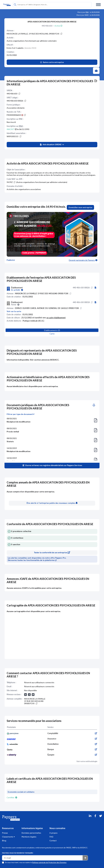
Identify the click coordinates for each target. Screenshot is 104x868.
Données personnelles (31, 833)
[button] (52, 145)
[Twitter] (101, 819)
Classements (8, 837)
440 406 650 (47, 26)
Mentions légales (29, 837)
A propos (53, 833)
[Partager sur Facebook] (95, 819)
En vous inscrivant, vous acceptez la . (36, 863)
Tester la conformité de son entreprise (52, 553)
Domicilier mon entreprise (80, 207)
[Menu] (98, 5)
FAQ (51, 837)
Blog (4, 841)
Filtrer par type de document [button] (21, 414)
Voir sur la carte (14, 311)
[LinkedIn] (90, 819)
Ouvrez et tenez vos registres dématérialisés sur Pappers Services (52, 465)
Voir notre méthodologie (87, 761)
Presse (5, 833)
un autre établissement (56, 318)
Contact (53, 841)
